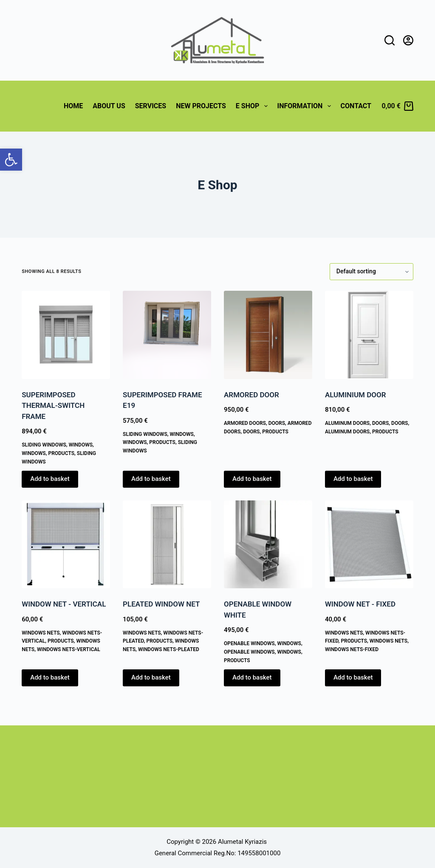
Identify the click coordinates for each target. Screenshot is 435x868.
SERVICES (151, 106)
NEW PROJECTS (201, 106)
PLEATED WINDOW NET (161, 604)
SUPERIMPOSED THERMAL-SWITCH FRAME (53, 406)
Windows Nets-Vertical (69, 649)
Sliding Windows (44, 445)
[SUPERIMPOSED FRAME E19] (167, 335)
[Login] (408, 40)
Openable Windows (249, 643)
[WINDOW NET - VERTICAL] (66, 545)
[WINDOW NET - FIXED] (369, 545)
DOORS (277, 423)
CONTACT (356, 106)
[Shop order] (371, 272)
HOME (73, 106)
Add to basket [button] (50, 479)
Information (306, 106)
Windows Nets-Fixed (352, 649)
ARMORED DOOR (251, 395)
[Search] (390, 40)
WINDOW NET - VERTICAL (64, 604)
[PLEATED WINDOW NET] (167, 545)
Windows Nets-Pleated (169, 649)
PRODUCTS (61, 453)
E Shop (253, 106)
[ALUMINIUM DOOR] (369, 335)
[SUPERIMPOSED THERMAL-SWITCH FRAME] (66, 335)
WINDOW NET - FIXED (360, 604)
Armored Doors (245, 423)
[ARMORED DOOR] (268, 335)
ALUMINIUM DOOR (356, 395)
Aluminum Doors (347, 423)
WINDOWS (81, 445)
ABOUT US (109, 106)
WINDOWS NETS (41, 633)
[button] (11, 160)
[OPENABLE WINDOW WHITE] (268, 545)
